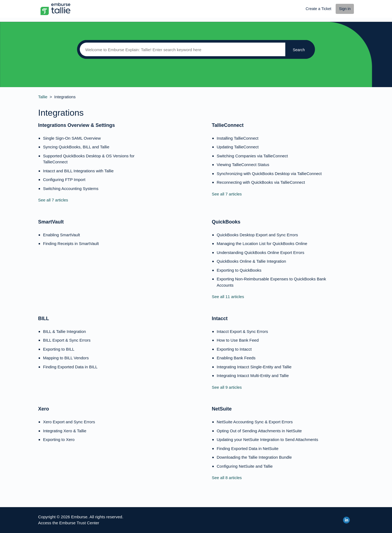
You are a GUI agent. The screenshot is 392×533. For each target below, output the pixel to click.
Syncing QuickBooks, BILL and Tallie (76, 147)
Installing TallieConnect (238, 138)
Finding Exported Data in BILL (70, 367)
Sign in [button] (345, 9)
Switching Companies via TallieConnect (252, 156)
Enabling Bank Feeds (236, 358)
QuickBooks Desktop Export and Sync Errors (257, 235)
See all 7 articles (53, 200)
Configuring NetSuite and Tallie (245, 466)
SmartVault (51, 222)
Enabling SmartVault (62, 235)
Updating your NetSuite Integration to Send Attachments (267, 439)
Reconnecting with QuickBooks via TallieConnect (261, 182)
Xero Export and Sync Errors (69, 422)
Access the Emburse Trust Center (69, 523)
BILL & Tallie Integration (65, 331)
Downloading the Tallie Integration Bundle (254, 457)
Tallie (43, 97)
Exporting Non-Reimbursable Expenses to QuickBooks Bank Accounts (271, 282)
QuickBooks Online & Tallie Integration (251, 261)
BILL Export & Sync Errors (67, 340)
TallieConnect (228, 125)
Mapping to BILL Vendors (66, 358)
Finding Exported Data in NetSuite (248, 448)
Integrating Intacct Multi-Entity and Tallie (253, 376)
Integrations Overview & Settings (76, 125)
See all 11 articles (228, 297)
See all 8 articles (227, 478)
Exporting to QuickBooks (239, 270)
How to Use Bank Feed (238, 340)
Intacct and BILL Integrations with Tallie (78, 171)
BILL (44, 318)
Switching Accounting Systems (71, 189)
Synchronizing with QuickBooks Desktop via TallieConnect (269, 174)
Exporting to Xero (59, 439)
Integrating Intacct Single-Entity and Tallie (254, 367)
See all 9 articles (227, 387)
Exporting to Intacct (234, 349)
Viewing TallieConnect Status (243, 165)
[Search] (181, 50)
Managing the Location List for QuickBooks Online (262, 243)
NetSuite (222, 409)
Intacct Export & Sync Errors (242, 331)
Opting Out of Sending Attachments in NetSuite (259, 431)
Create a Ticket (318, 9)
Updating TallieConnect (238, 147)
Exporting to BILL (59, 349)
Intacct (220, 318)
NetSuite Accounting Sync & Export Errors (255, 422)
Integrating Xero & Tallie (65, 431)
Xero (44, 409)
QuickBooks (226, 222)
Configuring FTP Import (64, 180)
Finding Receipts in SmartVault (71, 243)
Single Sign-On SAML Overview (72, 138)
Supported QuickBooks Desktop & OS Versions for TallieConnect (89, 159)
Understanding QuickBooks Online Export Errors (261, 252)
